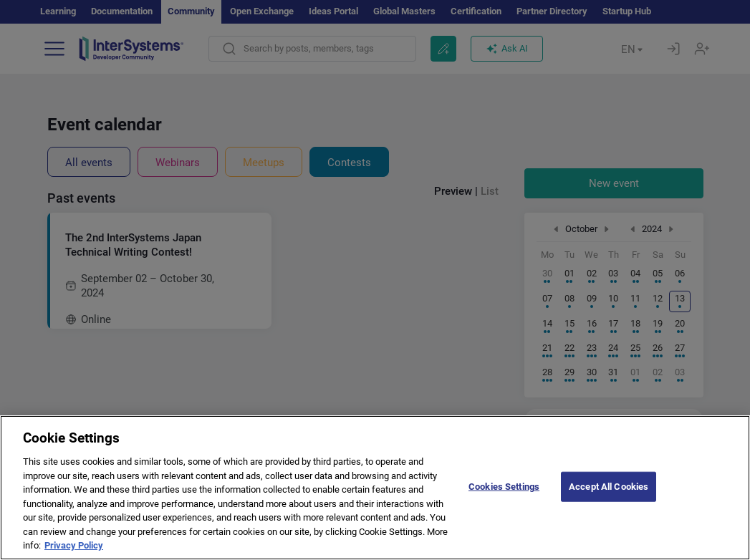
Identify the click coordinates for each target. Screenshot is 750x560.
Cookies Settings (504, 512)
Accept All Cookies (609, 512)
